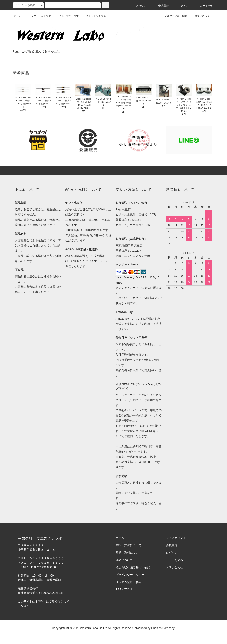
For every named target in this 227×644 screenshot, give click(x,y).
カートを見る (174, 560)
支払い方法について (128, 545)
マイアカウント (176, 538)
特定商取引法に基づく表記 (133, 567)
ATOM (128, 589)
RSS (119, 589)
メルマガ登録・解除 (173, 16)
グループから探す (66, 16)
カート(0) (204, 6)
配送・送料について (128, 553)
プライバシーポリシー (130, 575)
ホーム (18, 16)
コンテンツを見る (94, 16)
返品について (124, 560)
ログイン (181, 6)
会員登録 (161, 6)
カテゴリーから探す (38, 16)
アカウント (140, 6)
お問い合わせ (199, 16)
